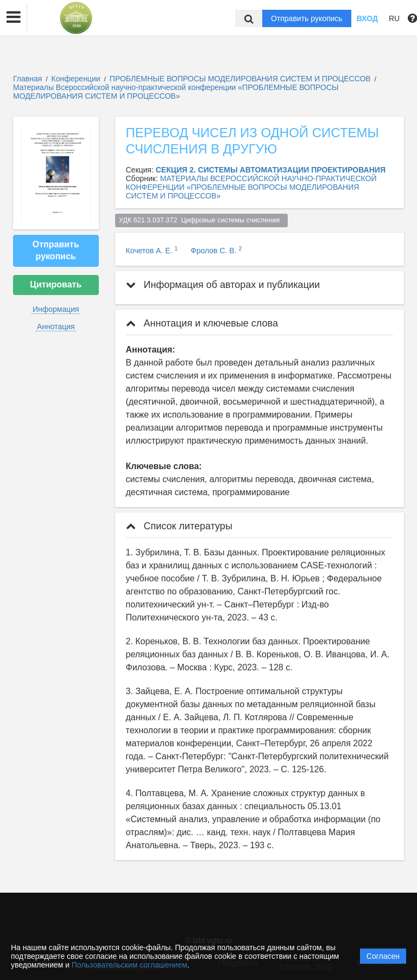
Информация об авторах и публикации (223, 285)
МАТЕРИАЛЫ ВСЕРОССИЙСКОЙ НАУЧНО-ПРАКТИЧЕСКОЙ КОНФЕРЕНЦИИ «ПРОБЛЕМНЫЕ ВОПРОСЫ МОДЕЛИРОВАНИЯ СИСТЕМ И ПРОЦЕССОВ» (251, 187)
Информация (56, 309)
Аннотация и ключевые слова (202, 323)
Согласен (383, 956)
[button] (14, 17)
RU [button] (394, 18)
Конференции (76, 79)
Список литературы (179, 526)
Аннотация (56, 326)
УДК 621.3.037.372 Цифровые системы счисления (201, 220)
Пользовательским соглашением (129, 965)
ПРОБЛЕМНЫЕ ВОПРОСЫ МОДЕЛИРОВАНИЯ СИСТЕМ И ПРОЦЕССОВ (241, 79)
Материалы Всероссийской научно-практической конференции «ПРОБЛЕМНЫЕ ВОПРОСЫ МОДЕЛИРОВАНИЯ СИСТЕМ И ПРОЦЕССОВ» (176, 92)
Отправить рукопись (307, 18)
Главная (27, 79)
